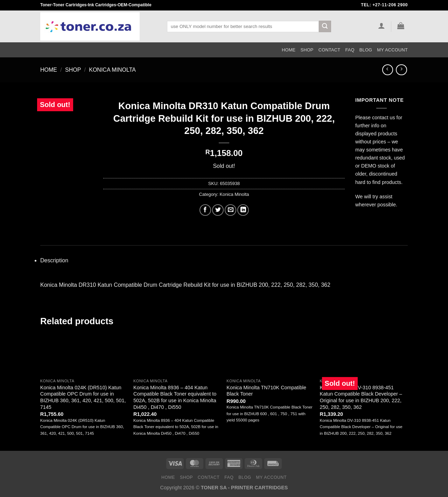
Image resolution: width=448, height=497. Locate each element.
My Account (392, 50)
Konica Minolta (112, 70)
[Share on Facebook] (205, 210)
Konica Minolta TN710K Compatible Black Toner (266, 391)
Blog (366, 50)
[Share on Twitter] (218, 210)
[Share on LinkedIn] (243, 210)
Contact (330, 50)
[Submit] (325, 27)
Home (289, 50)
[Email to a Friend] (230, 210)
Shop (307, 50)
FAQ (350, 50)
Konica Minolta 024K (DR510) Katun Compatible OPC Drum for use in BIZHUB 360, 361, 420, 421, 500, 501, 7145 (83, 397)
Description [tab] (54, 260)
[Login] (381, 26)
